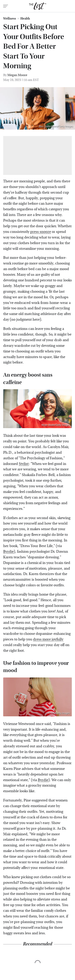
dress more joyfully (48, 639)
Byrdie (8, 552)
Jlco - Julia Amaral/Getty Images (56, 126)
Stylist (24, 464)
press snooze (41, 232)
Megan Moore (17, 75)
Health (25, 19)
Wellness (10, 19)
